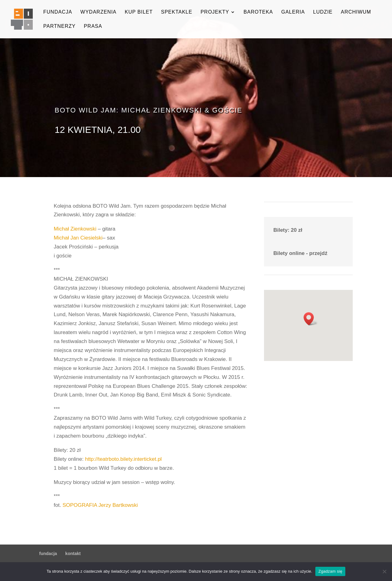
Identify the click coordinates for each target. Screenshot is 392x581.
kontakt (73, 553)
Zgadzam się (330, 571)
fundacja (58, 12)
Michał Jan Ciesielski (78, 238)
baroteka (258, 12)
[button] (311, 319)
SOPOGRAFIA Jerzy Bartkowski (100, 505)
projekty (215, 12)
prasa (93, 26)
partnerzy (59, 26)
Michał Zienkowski (75, 229)
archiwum (356, 12)
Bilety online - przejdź (300, 253)
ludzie (323, 12)
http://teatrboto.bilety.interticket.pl (123, 459)
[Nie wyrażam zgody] (384, 571)
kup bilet (139, 12)
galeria (293, 12)
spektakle (177, 12)
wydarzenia (98, 12)
